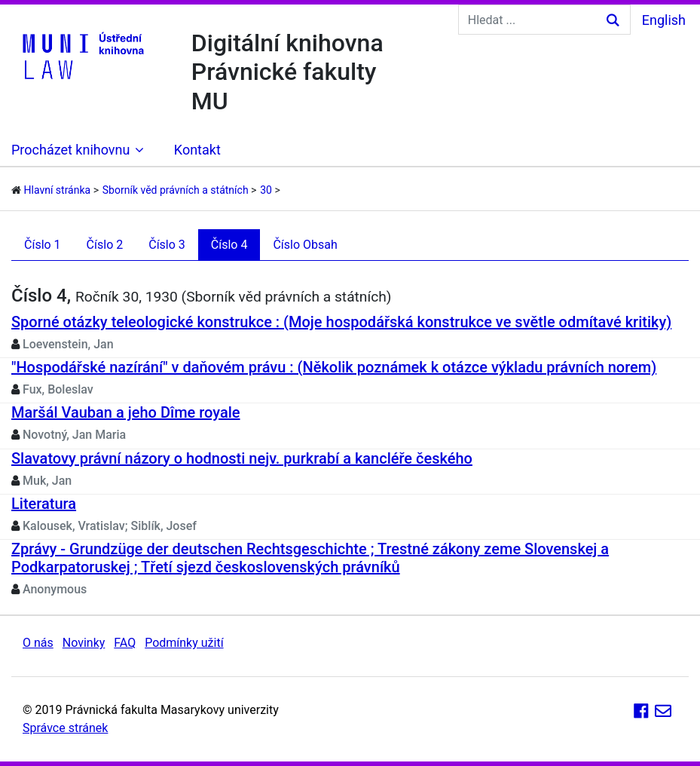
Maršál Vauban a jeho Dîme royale (126, 412)
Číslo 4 (229, 245)
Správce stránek (65, 728)
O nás (38, 643)
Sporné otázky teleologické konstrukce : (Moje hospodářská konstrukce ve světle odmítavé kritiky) (341, 322)
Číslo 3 (167, 245)
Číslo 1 (43, 245)
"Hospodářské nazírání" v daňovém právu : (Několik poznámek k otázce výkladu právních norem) (334, 367)
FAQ (125, 643)
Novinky (84, 643)
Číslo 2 (105, 245)
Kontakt (197, 150)
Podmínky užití (184, 643)
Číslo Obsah (305, 245)
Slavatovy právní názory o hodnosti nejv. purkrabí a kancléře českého (242, 458)
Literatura (44, 504)
